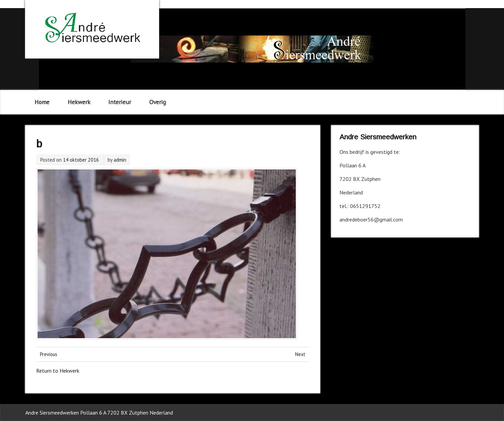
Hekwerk (79, 102)
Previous (49, 354)
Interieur (120, 102)
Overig (158, 102)
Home (42, 102)
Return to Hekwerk (58, 371)
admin (120, 160)
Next (300, 354)
